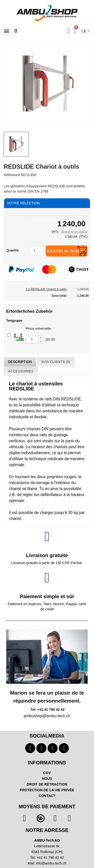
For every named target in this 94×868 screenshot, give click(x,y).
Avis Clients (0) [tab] (56, 362)
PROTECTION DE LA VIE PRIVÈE (47, 790)
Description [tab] (20, 362)
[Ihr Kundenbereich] (69, 31)
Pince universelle (38, 328)
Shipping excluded (74, 232)
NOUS (47, 779)
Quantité (13, 250)
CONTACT (47, 796)
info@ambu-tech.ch (51, 863)
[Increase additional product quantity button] (41, 337)
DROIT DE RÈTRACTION (47, 784)
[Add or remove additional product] (9, 335)
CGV (47, 773)
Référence (12, 175)
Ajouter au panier (65, 251)
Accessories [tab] (21, 371)
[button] (16, 31)
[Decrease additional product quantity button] (41, 341)
